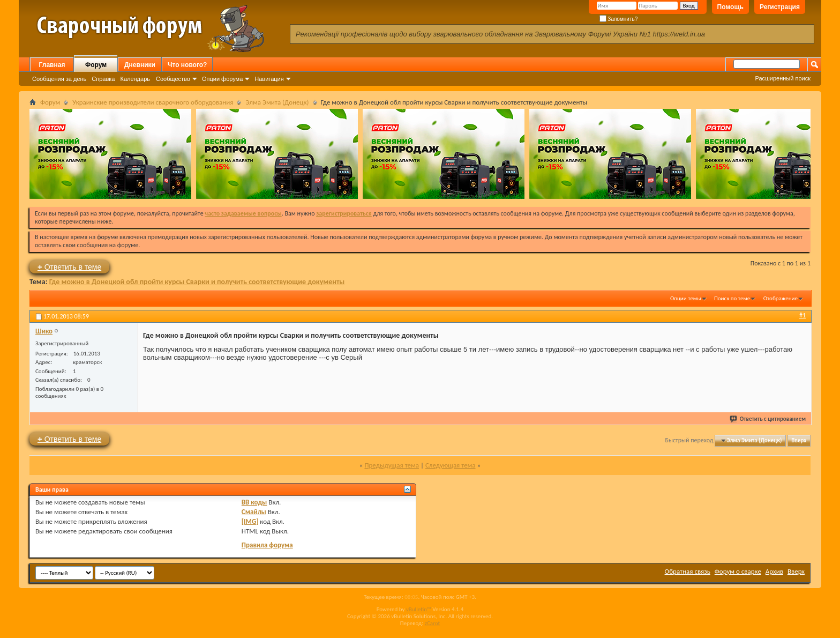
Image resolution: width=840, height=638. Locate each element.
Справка (103, 79)
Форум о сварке (738, 571)
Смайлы (254, 512)
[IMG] (250, 521)
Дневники (140, 65)
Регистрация (780, 7)
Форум (96, 65)
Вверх (799, 440)
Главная (52, 65)
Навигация (269, 79)
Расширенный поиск (783, 78)
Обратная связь (688, 571)
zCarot (433, 623)
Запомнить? (619, 19)
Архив (774, 571)
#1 (802, 315)
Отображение (781, 298)
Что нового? (187, 65)
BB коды (254, 502)
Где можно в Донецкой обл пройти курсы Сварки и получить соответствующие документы (197, 282)
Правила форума (267, 545)
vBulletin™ (419, 609)
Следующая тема (451, 465)
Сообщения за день (59, 79)
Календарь (135, 79)
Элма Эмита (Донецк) (277, 102)
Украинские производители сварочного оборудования (153, 102)
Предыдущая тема (392, 465)
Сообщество (173, 79)
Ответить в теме (69, 267)
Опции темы (686, 298)
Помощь (730, 7)
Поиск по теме (732, 298)
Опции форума (222, 79)
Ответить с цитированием (768, 419)
